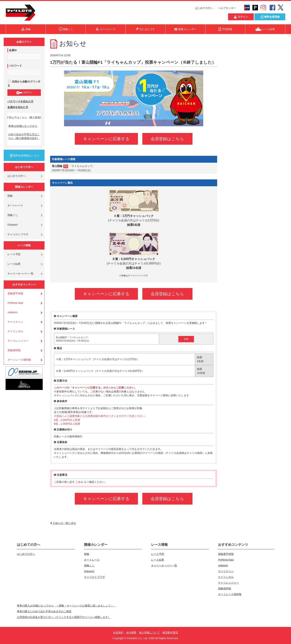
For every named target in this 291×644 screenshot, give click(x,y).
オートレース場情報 (19, 360)
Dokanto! (13, 225)
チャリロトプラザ (18, 234)
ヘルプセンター (227, 8)
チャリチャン (15, 322)
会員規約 (118, 632)
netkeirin (13, 312)
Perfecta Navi (15, 303)
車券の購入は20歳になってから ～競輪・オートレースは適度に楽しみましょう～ (66, 606)
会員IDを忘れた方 (18, 107)
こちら (80, 482)
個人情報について (149, 632)
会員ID (13, 50)
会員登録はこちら (167, 139)
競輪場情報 (14, 350)
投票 (186, 339)
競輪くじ (13, 215)
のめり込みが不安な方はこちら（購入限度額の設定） (24, 136)
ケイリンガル (15, 331)
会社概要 (131, 632)
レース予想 (14, 254)
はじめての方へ (204, 8)
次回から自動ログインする (24, 83)
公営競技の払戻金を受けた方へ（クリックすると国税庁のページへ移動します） (64, 617)
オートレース (15, 205)
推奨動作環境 (170, 632)
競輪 (10, 196)
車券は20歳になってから (23, 126)
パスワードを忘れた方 (20, 101)
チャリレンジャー (18, 341)
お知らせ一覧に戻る (64, 523)
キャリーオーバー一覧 (20, 274)
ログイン (24, 93)
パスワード (15, 66)
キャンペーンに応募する (106, 139)
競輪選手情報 (15, 293)
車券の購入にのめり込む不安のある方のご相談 (44, 611)
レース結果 (14, 264)
